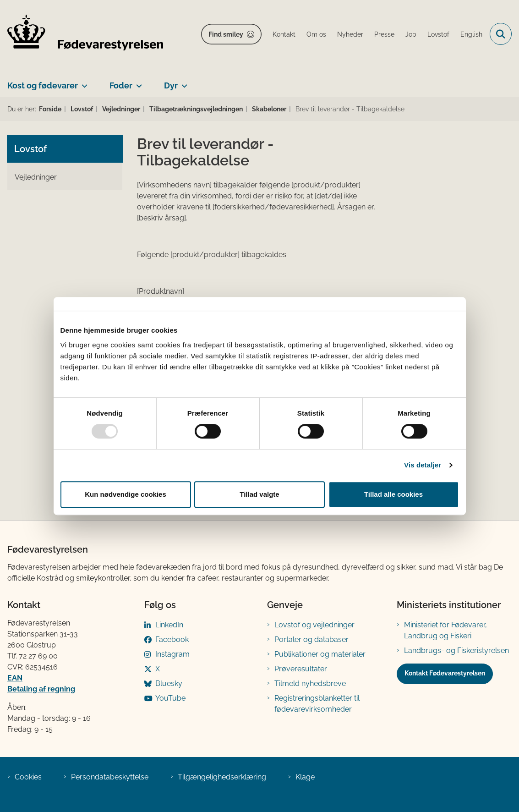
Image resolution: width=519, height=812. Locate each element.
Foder (121, 85)
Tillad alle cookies (393, 494)
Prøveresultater (301, 669)
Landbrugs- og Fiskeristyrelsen (456, 650)
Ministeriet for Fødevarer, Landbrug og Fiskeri (445, 630)
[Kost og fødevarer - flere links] (83, 82)
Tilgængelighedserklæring (222, 777)
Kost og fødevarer (43, 85)
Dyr (171, 85)
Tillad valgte (259, 494)
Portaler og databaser (311, 639)
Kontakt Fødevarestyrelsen (445, 673)
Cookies (28, 777)
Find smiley (226, 34)
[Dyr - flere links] (183, 82)
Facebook (172, 639)
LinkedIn (169, 625)
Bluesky (169, 683)
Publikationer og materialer (320, 654)
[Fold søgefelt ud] (501, 34)
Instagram (172, 654)
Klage (305, 777)
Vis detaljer (423, 465)
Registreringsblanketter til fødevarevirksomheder (317, 704)
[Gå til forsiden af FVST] (82, 34)
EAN (15, 678)
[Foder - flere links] (137, 82)
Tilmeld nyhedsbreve (310, 683)
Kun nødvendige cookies (126, 494)
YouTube (170, 698)
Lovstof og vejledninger (314, 625)
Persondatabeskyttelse (110, 777)
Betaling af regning (41, 689)
